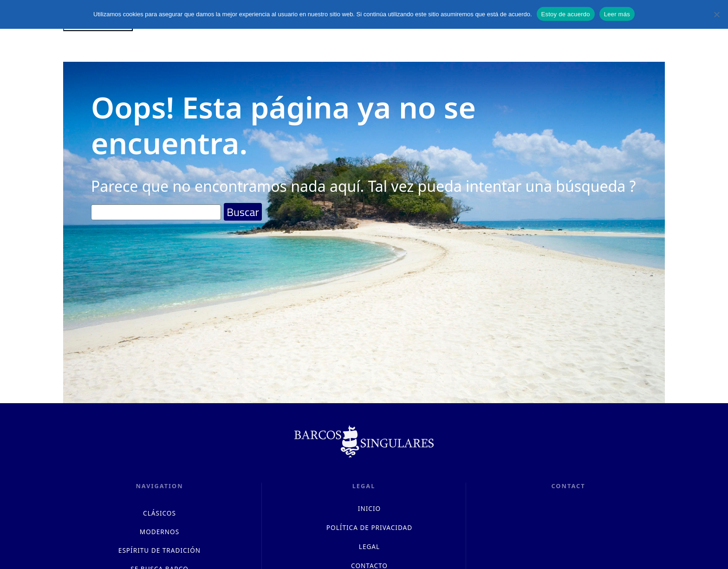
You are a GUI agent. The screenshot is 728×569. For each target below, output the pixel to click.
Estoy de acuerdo (566, 14)
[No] (716, 14)
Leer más (617, 14)
